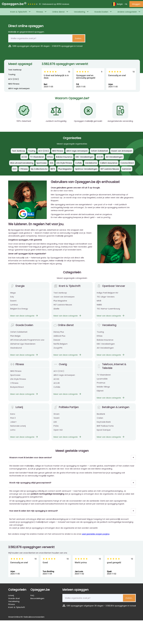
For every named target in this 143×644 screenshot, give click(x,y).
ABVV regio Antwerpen (19, 88)
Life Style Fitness (18, 381)
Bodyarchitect (17, 389)
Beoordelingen (37, 598)
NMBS (99, 307)
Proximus (101, 385)
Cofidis (57, 389)
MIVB (99, 303)
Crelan (100, 420)
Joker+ (13, 424)
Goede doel (14, 598)
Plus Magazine (60, 303)
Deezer (57, 342)
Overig (60, 366)
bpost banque (104, 432)
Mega (13, 295)
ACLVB (57, 385)
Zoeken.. (79, 38)
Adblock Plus (59, 338)
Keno (13, 416)
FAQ (32, 595)
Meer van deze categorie (24, 318)
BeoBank (101, 416)
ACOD (56, 381)
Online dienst (58, 12)
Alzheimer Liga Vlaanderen (23, 346)
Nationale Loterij (18, 428)
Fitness (40, 12)
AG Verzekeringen (105, 350)
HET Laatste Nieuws (63, 307)
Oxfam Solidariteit (19, 334)
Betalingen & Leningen (113, 409)
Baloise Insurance (105, 342)
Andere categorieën (127, 12)
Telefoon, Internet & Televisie (111, 368)
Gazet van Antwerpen (64, 299)
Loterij (17, 409)
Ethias (100, 338)
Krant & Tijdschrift (19, 12)
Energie (17, 288)
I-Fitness (14, 385)
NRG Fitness (14, 84)
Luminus (14, 307)
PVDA (56, 428)
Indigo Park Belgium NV (108, 295)
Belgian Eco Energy (19, 311)
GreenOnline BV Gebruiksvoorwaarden (26, 617)
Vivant (57, 420)
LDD (55, 424)
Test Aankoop (15, 70)
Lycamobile (102, 381)
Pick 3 (13, 420)
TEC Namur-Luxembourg (108, 311)
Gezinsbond (16, 350)
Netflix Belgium (61, 346)
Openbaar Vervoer (111, 288)
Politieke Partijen (66, 409)
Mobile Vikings (103, 389)
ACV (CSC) (14, 79)
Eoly (12, 299)
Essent (13, 303)
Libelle (56, 311)
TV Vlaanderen (104, 377)
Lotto (13, 432)
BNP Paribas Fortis (105, 428)
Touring (12, 74)
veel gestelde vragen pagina (96, 534)
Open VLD (58, 432)
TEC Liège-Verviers (106, 299)
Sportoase (15, 377)
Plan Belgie (15, 338)
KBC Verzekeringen (106, 346)
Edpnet (100, 393)
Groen (56, 416)
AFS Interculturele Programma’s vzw (27, 342)
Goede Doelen (101, 12)
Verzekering (80, 12)
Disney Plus (59, 334)
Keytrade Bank (104, 424)
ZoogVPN (58, 350)
